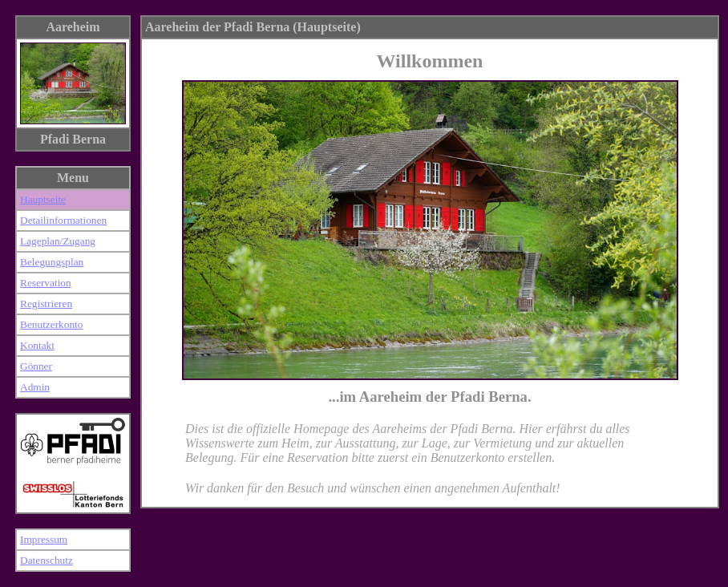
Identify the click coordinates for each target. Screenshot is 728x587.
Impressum (44, 539)
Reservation (46, 283)
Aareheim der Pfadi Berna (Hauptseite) (253, 27)
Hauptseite (43, 199)
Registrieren (46, 304)
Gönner (36, 366)
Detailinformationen (63, 220)
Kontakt (37, 345)
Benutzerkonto (51, 324)
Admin (35, 387)
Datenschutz (47, 560)
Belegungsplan (52, 262)
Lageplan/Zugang (58, 241)
